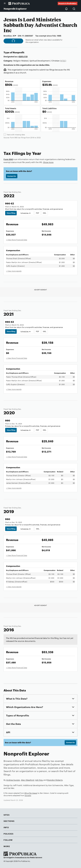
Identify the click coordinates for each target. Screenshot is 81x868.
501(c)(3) (23, 56)
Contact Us (12, 176)
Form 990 (8, 159)
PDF (38, 213)
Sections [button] (9, 821)
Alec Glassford (28, 780)
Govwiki (28, 795)
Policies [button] (8, 834)
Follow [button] (8, 840)
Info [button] (6, 827)
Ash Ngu (39, 780)
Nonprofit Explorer (15, 9)
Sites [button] (6, 815)
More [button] (7, 846)
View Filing (11, 213)
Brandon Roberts (55, 780)
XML (45, 213)
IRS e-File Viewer (31, 793)
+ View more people (14, 271)
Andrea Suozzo (13, 780)
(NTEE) (63, 61)
